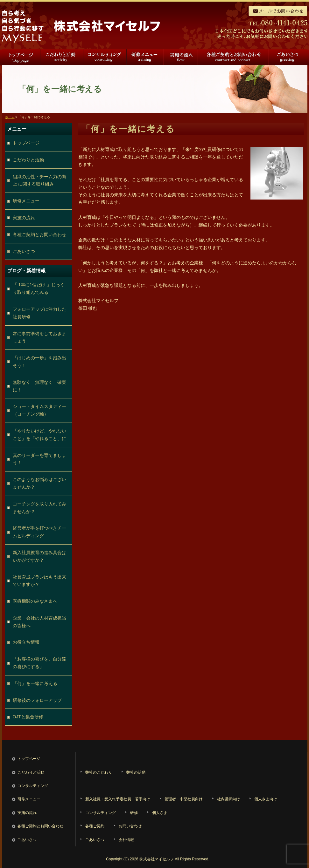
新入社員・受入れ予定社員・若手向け (118, 799)
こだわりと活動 (62, 57)
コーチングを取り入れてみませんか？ (39, 508)
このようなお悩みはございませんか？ (39, 483)
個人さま (160, 813)
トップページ (21, 57)
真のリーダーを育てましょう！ (39, 459)
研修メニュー (145, 57)
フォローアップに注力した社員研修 (39, 313)
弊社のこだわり (99, 772)
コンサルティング (105, 57)
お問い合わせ (130, 826)
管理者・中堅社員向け (184, 799)
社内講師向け (228, 799)
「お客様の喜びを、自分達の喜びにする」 (39, 663)
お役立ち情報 (26, 642)
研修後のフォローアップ (37, 700)
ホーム (10, 117)
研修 (134, 813)
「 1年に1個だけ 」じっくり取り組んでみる (39, 288)
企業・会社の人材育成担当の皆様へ (39, 622)
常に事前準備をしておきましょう (39, 337)
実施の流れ (181, 57)
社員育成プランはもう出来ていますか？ (39, 581)
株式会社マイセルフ (157, 859)
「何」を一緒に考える (35, 683)
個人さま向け (266, 799)
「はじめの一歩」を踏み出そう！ (39, 362)
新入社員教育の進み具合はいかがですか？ (39, 556)
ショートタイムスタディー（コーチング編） (39, 410)
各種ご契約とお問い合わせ (234, 57)
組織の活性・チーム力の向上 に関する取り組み (39, 180)
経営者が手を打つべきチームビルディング (39, 532)
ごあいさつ (288, 57)
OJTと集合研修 (28, 717)
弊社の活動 (136, 772)
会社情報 (126, 840)
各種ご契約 (95, 826)
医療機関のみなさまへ (35, 601)
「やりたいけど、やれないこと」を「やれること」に (39, 435)
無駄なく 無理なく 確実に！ (39, 386)
